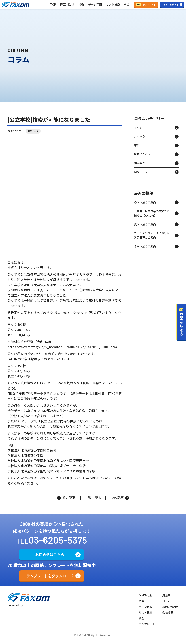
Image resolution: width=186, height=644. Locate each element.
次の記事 (120, 498)
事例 (137, 145)
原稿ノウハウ (142, 154)
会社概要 (168, 612)
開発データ (33, 131)
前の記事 (66, 498)
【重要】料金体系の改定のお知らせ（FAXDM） (152, 213)
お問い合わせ (170, 607)
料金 (127, 4)
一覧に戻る (93, 498)
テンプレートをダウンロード (50, 576)
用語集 (166, 595)
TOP (53, 4)
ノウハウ (139, 136)
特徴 (81, 4)
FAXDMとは (67, 4)
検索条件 (139, 163)
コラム (166, 601)
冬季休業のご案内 (145, 202)
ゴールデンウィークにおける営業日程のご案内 (152, 235)
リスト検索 (113, 4)
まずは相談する (171, 4)
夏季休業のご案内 (145, 224)
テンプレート (146, 4)
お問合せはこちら (50, 555)
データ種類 (95, 4)
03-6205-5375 (58, 540)
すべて (138, 128)
